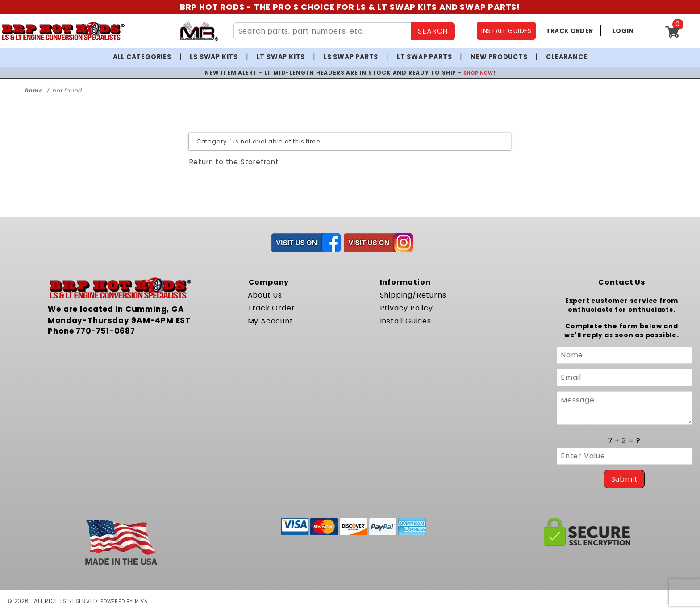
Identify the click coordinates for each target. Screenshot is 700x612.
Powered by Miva (127, 601)
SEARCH (433, 31)
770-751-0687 (106, 331)
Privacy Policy (406, 308)
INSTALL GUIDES (506, 31)
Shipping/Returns (413, 295)
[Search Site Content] (323, 31)
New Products (499, 57)
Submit (625, 479)
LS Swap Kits (214, 57)
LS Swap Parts (351, 57)
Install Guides (406, 321)
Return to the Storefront (234, 162)
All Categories (142, 57)
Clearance (567, 57)
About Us (265, 295)
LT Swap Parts (424, 57)
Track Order (271, 308)
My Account (271, 321)
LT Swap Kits (281, 57)
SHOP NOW (478, 73)
